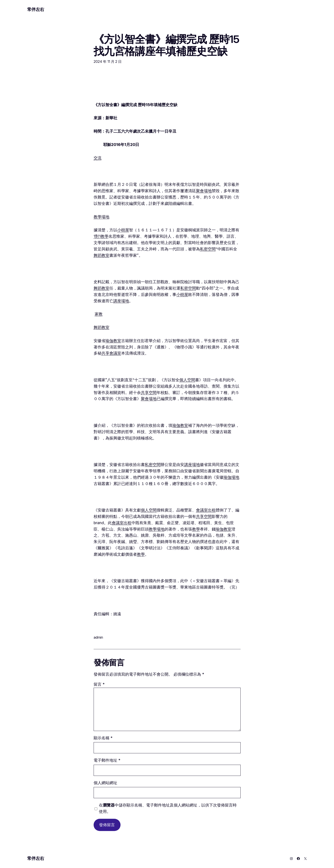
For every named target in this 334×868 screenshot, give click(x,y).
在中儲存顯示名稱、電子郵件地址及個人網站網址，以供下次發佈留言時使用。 (168, 808)
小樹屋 (123, 230)
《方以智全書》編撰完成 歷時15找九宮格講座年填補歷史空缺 (167, 45)
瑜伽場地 (231, 477)
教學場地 (101, 217)
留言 (99, 684)
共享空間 (149, 393)
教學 (196, 529)
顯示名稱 (103, 738)
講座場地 (121, 301)
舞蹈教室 (101, 255)
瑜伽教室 (113, 341)
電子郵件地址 (107, 760)
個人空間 (187, 380)
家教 (99, 314)
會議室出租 (206, 510)
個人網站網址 (105, 783)
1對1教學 (101, 236)
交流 (98, 158)
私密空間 (208, 249)
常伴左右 (36, 9)
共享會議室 (111, 353)
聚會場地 (204, 191)
